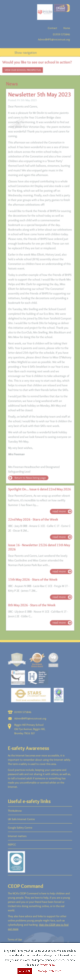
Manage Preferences (50, 971)
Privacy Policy (47, 965)
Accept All (25, 971)
